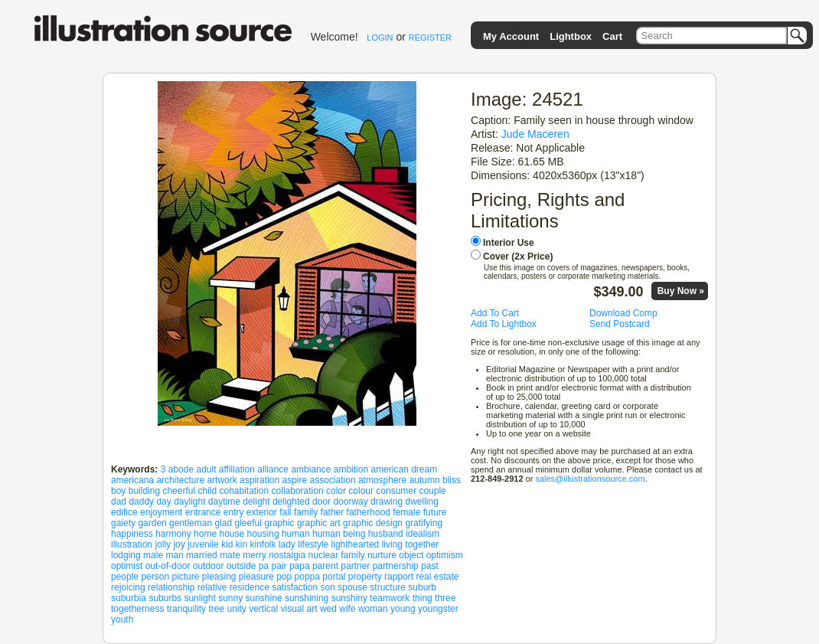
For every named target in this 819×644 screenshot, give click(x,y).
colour (361, 491)
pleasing (219, 577)
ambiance (311, 469)
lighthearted (356, 544)
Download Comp (623, 313)
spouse (352, 587)
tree (216, 609)
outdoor (209, 566)
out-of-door (168, 566)
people (125, 577)
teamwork (390, 598)
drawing (387, 502)
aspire (294, 480)
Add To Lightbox (504, 324)
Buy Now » (681, 291)
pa (264, 566)
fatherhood (369, 512)
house (232, 534)
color (336, 491)
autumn (425, 480)
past (430, 566)
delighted (291, 502)
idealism (423, 534)
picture (185, 577)
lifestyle (313, 544)
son (328, 587)
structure (388, 587)
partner (355, 566)
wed (328, 609)
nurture (382, 555)
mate (230, 555)
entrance (203, 512)
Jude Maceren (535, 134)
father (333, 512)
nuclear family (337, 555)
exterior (262, 512)
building (144, 491)
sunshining (307, 598)
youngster (438, 609)
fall (285, 512)
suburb (422, 587)
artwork (222, 480)
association (333, 480)
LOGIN (380, 38)
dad (119, 502)
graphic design (373, 523)
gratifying (424, 523)
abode (181, 469)
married (202, 555)
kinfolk (263, 544)
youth (122, 619)
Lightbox (571, 36)
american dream (404, 469)
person (155, 577)
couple (432, 491)
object (411, 555)
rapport (399, 577)
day (163, 502)
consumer (396, 491)
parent (325, 566)
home (205, 534)
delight (256, 502)
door (321, 502)
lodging (126, 555)
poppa (307, 577)
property (365, 577)
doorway (350, 502)
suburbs (165, 598)
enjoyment (161, 512)
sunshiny (349, 598)
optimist (127, 566)
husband (386, 534)
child (207, 491)
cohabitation (245, 491)
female (406, 512)
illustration (132, 544)
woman (373, 609)
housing (263, 534)
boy (118, 491)
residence (250, 587)
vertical (263, 609)
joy (179, 544)
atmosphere (382, 480)
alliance (273, 469)
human (296, 534)
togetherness (137, 609)
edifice (124, 512)
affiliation (237, 469)
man (174, 555)
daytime (224, 502)
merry (255, 555)
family (306, 512)
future (435, 512)
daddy (141, 502)
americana (132, 480)
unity (236, 609)
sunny (230, 598)
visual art (299, 609)
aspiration (259, 480)
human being (339, 534)
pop (284, 577)
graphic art (319, 523)
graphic (279, 523)
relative (212, 587)
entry (234, 512)
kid (227, 544)
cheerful (179, 491)
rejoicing (128, 587)
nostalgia (287, 555)
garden (152, 523)
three (445, 598)
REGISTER (430, 38)
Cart (612, 36)
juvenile (203, 544)
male (153, 555)
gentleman (191, 523)
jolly (163, 544)
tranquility (186, 609)
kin (241, 544)
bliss (452, 480)
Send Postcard (620, 324)
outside (241, 566)
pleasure (256, 577)
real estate (437, 577)
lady (287, 544)
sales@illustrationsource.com (590, 479)
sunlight (199, 598)
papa (300, 566)
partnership (396, 566)
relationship (171, 587)
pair (279, 566)
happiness (132, 534)
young (403, 609)
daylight (189, 502)
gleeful (248, 523)
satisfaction (295, 587)
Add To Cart (495, 313)
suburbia (129, 598)
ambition (351, 469)
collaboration (298, 491)
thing (423, 598)
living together (411, 544)
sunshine (264, 598)
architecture (180, 480)
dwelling (421, 502)
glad (223, 523)
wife (347, 609)
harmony (173, 534)
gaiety (123, 523)
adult (206, 469)
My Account (511, 36)
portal (334, 577)
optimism (445, 555)
